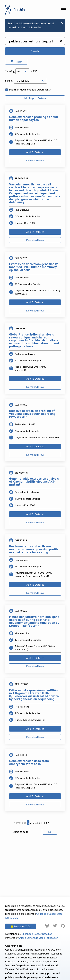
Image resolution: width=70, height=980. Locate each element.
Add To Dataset (35, 152)
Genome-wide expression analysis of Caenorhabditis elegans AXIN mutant (34, 482)
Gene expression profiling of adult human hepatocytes (34, 118)
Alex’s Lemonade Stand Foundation (39, 938)
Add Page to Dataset (35, 98)
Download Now (35, 160)
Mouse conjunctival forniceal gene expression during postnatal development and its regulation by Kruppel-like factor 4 (34, 621)
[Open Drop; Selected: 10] (22, 71)
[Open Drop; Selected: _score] (30, 81)
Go (50, 832)
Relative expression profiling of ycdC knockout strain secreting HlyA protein (32, 414)
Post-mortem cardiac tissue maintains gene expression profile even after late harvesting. (34, 549)
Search (35, 51)
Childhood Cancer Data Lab (37, 934)
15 (39, 823)
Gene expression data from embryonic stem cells (29, 762)
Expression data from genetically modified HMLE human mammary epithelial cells (34, 267)
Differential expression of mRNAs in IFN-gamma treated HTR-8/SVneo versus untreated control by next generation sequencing (34, 695)
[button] (63, 9)
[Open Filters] (16, 62)
